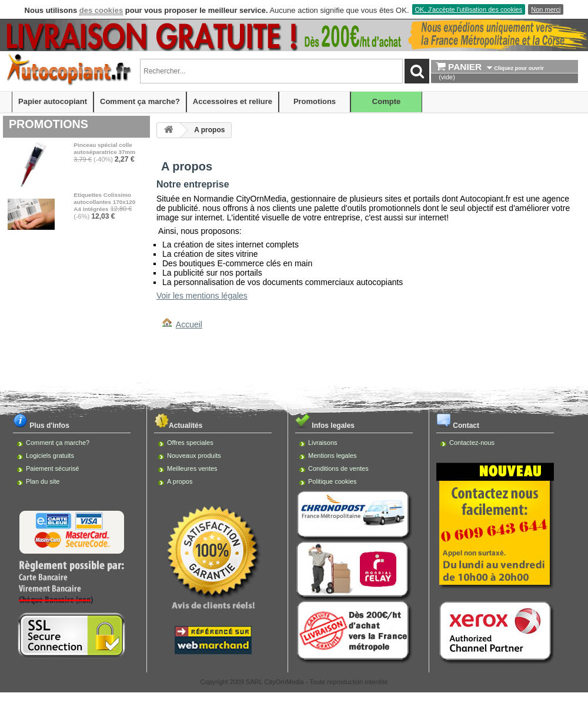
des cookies (101, 10)
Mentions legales (333, 456)
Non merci (546, 9)
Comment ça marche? (140, 101)
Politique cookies (333, 481)
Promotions (315, 101)
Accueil (189, 324)
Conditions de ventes (338, 468)
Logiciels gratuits (50, 456)
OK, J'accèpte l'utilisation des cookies (469, 9)
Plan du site (43, 481)
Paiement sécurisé (53, 468)
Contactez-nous (472, 443)
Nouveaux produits (194, 456)
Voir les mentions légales (202, 296)
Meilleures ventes (192, 468)
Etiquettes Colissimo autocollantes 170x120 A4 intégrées (104, 202)
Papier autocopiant (53, 101)
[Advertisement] (294, 363)
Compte (386, 101)
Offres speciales (190, 443)
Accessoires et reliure (233, 101)
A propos (180, 481)
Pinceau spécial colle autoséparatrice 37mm (104, 148)
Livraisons (323, 443)
